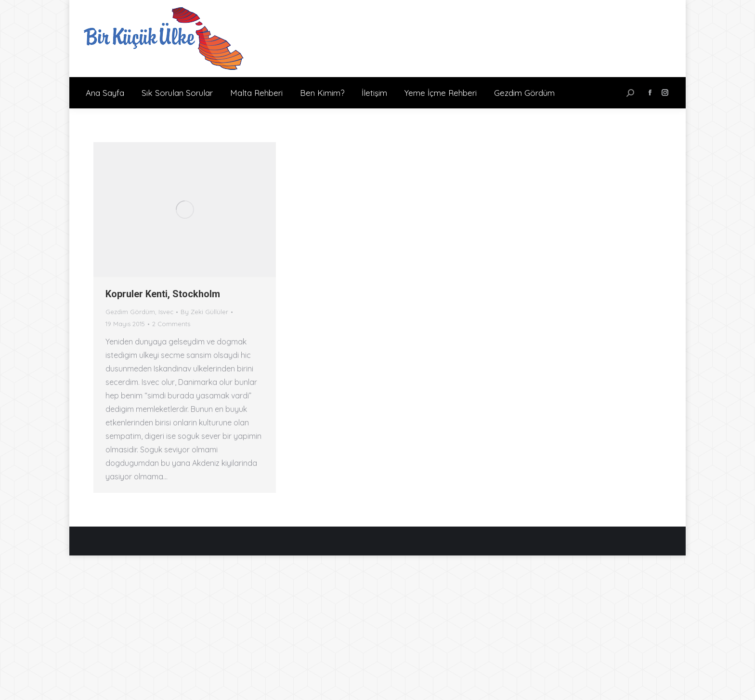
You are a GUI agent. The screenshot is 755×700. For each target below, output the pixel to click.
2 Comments (171, 324)
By (204, 312)
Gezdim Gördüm (130, 312)
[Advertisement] (377, 628)
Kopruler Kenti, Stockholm (163, 294)
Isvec (166, 312)
